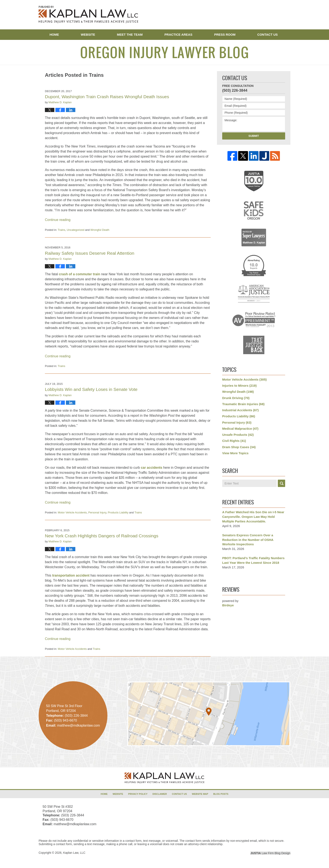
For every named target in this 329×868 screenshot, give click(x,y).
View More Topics (235, 453)
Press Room (225, 35)
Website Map (200, 794)
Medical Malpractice (240, 429)
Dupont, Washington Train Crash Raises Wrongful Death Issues (107, 97)
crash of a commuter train (80, 274)
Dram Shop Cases (239, 447)
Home (54, 35)
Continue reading (58, 220)
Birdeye (228, 605)
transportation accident (71, 575)
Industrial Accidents (240, 410)
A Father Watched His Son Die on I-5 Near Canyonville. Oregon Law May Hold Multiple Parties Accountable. (253, 517)
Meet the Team (130, 35)
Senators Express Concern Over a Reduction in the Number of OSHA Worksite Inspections (248, 540)
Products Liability (118, 512)
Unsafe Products (238, 435)
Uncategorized (76, 230)
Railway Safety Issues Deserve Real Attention (90, 253)
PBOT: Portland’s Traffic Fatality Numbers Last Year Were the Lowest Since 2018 (253, 560)
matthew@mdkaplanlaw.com (75, 824)
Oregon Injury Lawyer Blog (88, 14)
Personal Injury (97, 512)
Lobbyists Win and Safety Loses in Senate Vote (91, 389)
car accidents (151, 468)
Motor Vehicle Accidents (72, 512)
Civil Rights (234, 441)
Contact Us (267, 35)
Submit (254, 136)
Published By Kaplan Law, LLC (269, 15)
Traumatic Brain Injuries (243, 404)
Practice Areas (178, 35)
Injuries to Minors (239, 386)
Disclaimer (160, 794)
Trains (61, 230)
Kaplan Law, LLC (74, 853)
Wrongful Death (100, 230)
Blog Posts (221, 794)
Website (88, 35)
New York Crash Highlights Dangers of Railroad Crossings (102, 536)
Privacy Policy (138, 794)
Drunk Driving (236, 398)
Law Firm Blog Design (270, 853)
